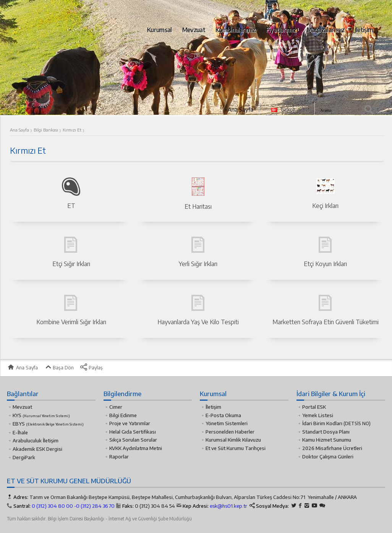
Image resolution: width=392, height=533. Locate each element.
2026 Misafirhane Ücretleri (332, 448)
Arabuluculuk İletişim (36, 440)
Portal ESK (314, 407)
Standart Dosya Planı (326, 432)
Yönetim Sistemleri (227, 423)
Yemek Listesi (318, 415)
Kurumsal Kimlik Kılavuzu (233, 440)
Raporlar (119, 457)
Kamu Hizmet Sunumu (327, 440)
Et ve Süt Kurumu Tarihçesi (236, 448)
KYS (41, 415)
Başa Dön (59, 367)
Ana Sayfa (241, 109)
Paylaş (91, 367)
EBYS (48, 424)
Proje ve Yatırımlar (130, 423)
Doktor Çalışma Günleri (328, 457)
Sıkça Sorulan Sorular (133, 440)
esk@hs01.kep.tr (228, 506)
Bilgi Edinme (123, 415)
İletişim (213, 407)
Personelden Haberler (230, 432)
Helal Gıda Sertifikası (133, 432)
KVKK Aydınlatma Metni (136, 448)
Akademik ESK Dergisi (37, 449)
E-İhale (20, 432)
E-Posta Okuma (223, 415)
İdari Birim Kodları (322, 423)
